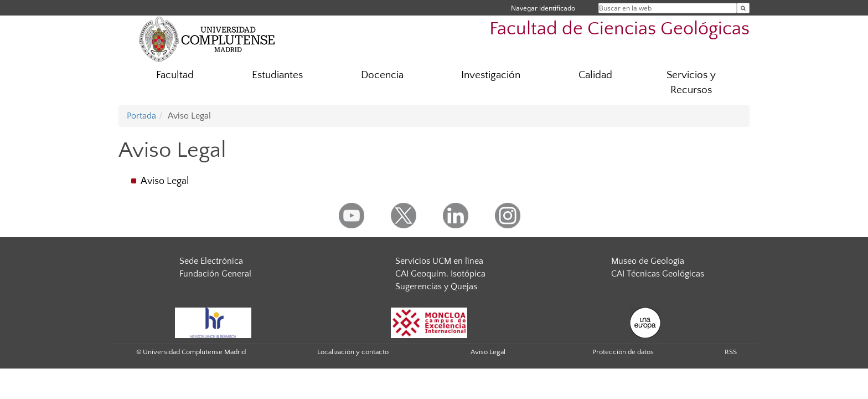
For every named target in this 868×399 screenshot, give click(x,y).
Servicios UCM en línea (439, 261)
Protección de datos (623, 352)
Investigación (491, 75)
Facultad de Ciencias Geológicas (619, 29)
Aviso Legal (165, 181)
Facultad (175, 75)
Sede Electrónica (211, 261)
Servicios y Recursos (691, 83)
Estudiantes (277, 75)
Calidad (595, 75)
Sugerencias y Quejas (436, 287)
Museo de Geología (648, 261)
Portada (141, 116)
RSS (731, 352)
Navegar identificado (543, 8)
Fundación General (215, 274)
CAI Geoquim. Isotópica (440, 274)
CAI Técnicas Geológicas (658, 274)
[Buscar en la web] (743, 8)
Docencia (382, 75)
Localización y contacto (353, 352)
